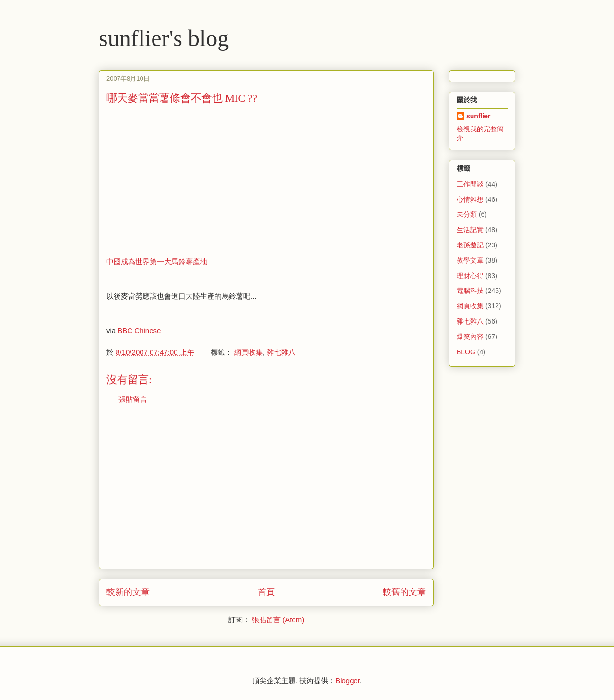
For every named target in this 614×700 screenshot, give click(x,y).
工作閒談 (470, 184)
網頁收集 (248, 352)
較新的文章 (128, 592)
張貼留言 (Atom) (278, 620)
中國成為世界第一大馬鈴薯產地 (157, 262)
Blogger (348, 681)
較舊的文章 (404, 592)
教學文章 (470, 260)
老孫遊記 (470, 245)
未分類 (467, 214)
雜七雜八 (281, 352)
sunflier (478, 116)
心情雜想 (470, 199)
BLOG (466, 352)
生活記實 (470, 230)
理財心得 (470, 276)
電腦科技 (470, 291)
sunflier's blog (164, 38)
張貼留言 (133, 399)
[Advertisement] (187, 180)
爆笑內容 (470, 337)
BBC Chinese (139, 331)
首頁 (266, 592)
